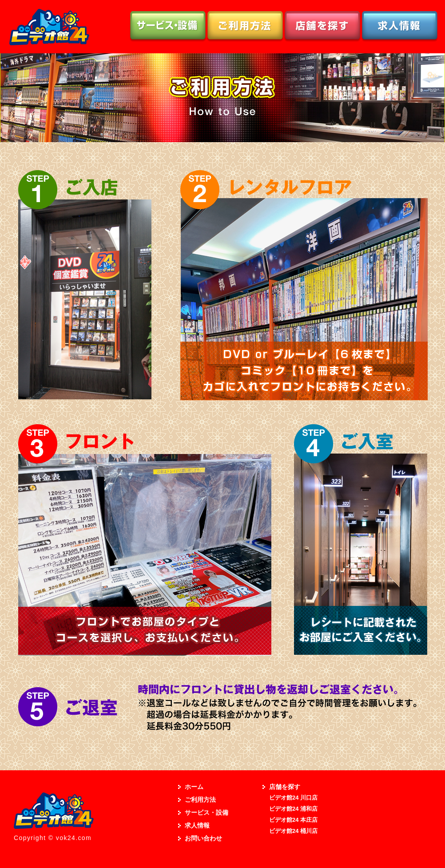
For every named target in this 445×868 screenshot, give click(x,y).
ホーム (194, 787)
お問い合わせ (203, 838)
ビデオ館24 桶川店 (293, 831)
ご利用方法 (200, 800)
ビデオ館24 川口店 (293, 798)
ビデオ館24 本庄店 (293, 820)
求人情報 (197, 825)
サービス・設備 (207, 812)
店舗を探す (285, 787)
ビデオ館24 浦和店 (293, 809)
